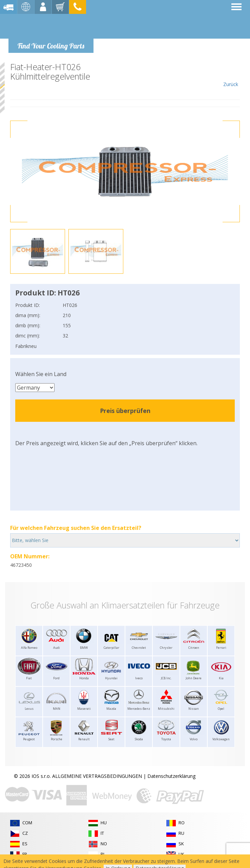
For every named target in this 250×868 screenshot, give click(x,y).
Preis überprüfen (125, 411)
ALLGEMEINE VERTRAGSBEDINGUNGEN (97, 776)
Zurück (231, 75)
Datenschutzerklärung (171, 776)
